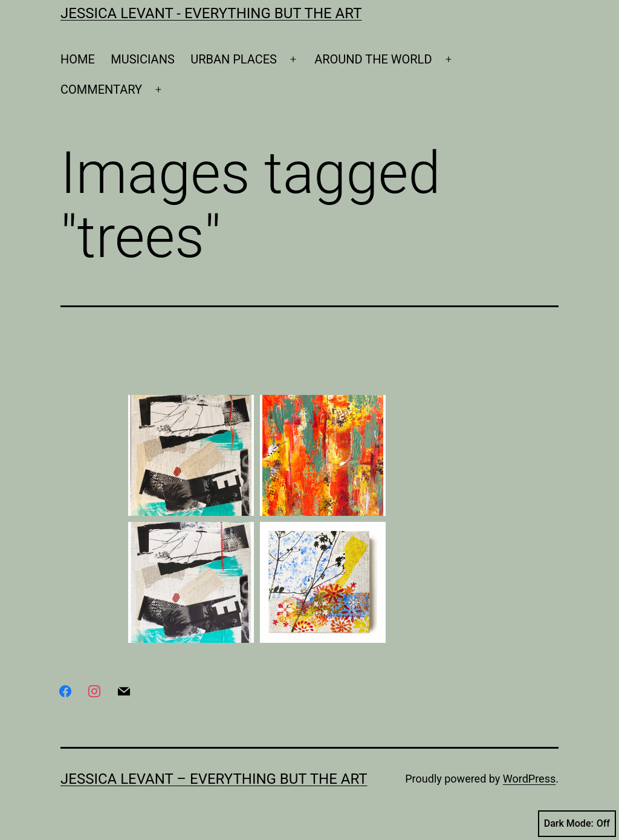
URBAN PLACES (234, 59)
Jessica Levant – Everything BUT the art (214, 779)
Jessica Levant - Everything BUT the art (211, 13)
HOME (78, 59)
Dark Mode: (577, 824)
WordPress (529, 779)
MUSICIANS (143, 59)
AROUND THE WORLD (373, 59)
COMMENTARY (101, 90)
